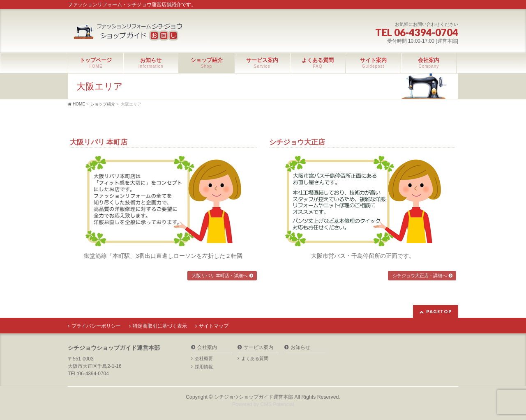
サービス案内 (258, 348)
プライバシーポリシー (96, 326)
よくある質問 (255, 358)
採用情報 (204, 367)
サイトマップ (214, 326)
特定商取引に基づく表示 (160, 326)
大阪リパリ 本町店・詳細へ (220, 275)
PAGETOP (439, 311)
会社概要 (204, 358)
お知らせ (300, 348)
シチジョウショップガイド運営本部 (254, 397)
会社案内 (207, 348)
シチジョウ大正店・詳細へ (420, 275)
